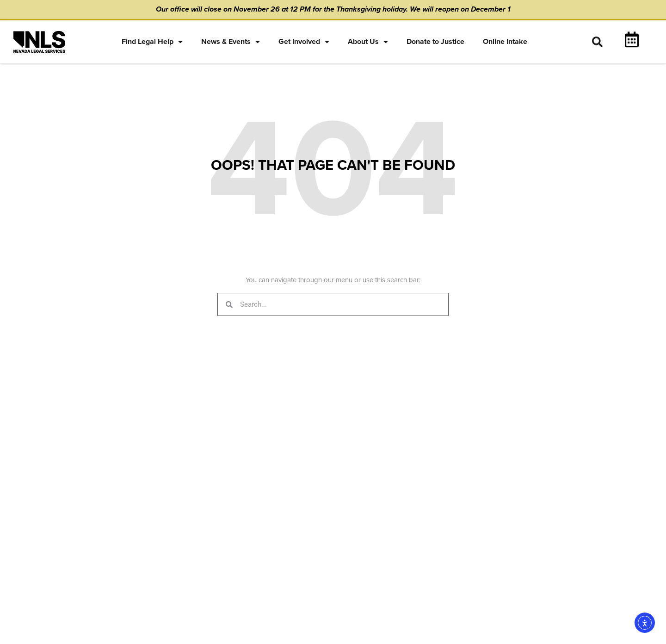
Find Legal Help (152, 42)
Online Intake (505, 42)
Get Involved (304, 42)
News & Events (231, 42)
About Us (368, 42)
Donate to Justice (435, 42)
